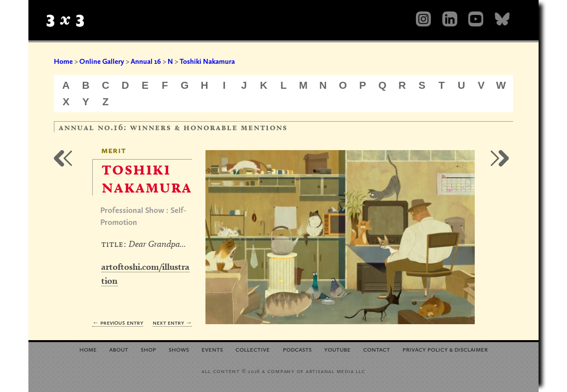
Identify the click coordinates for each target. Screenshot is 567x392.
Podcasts (297, 349)
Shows (179, 349)
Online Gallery (102, 61)
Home (63, 61)
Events (212, 349)
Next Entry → (172, 322)
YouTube (337, 349)
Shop (148, 349)
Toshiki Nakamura (207, 61)
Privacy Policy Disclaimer (445, 349)
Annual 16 (146, 61)
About (119, 349)
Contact (377, 349)
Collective (253, 349)
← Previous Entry (118, 322)
